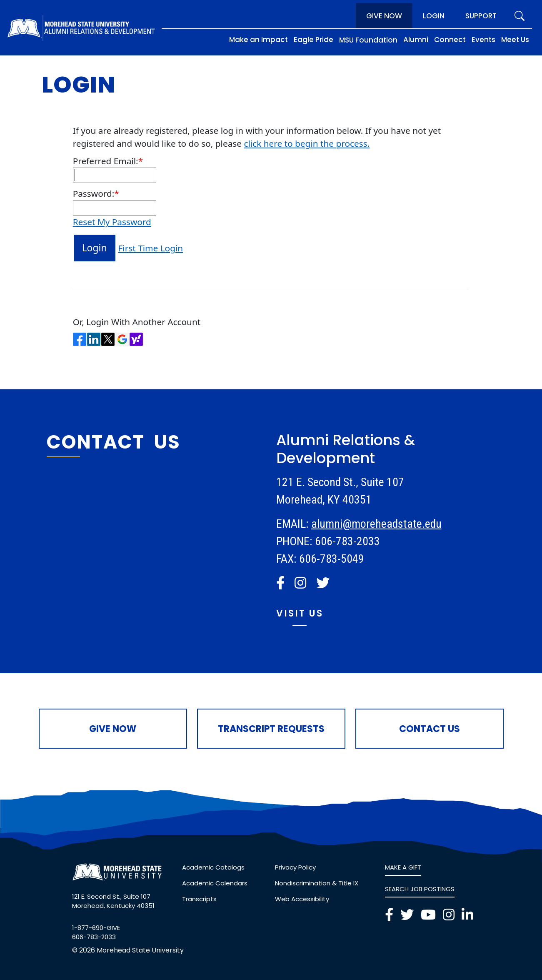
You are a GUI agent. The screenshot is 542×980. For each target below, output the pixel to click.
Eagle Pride (313, 40)
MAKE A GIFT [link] (403, 867)
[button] (280, 583)
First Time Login (151, 248)
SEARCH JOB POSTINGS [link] (420, 889)
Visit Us (300, 613)
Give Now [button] (113, 729)
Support (481, 16)
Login (434, 16)
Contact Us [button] (430, 729)
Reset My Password (112, 222)
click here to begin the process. (307, 143)
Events (483, 40)
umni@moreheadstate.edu (381, 524)
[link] (282, 583)
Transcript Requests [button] (271, 729)
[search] (520, 16)
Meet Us (515, 40)
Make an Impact (259, 40)
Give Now (384, 16)
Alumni (416, 40)
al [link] (315, 524)
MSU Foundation (368, 40)
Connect (450, 40)
